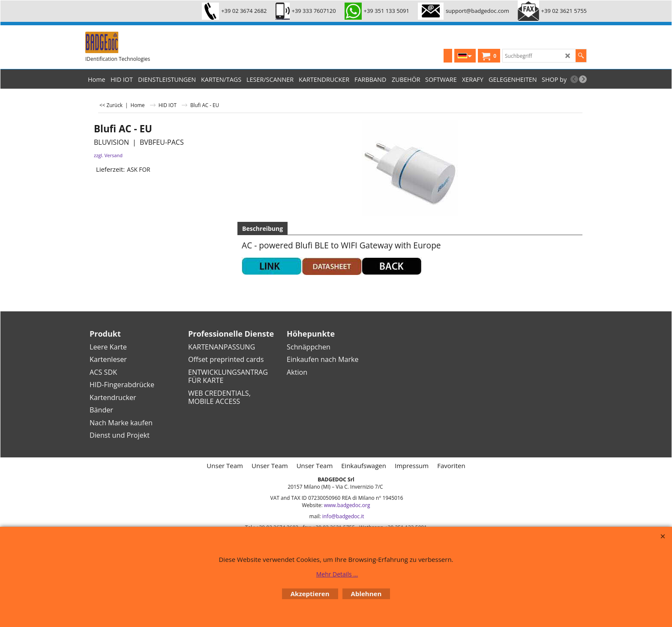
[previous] (574, 79)
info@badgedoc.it (343, 516)
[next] (583, 79)
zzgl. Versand (108, 155)
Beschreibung (262, 228)
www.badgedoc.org (347, 505)
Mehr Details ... (337, 574)
